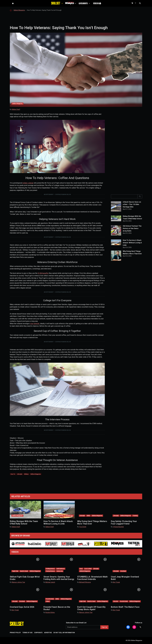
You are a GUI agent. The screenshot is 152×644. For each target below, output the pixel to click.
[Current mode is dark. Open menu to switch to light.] (134, 5)
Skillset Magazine (19, 15)
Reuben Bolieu (50, 612)
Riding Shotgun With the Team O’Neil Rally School (132, 222)
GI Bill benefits (43, 278)
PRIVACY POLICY (15, 633)
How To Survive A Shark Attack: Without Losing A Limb (132, 247)
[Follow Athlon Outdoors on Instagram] (134, 627)
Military (26, 479)
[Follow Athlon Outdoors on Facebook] (128, 627)
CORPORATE (38, 633)
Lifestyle (20, 479)
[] (140, 201)
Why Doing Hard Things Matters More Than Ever (132, 257)
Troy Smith (83, 527)
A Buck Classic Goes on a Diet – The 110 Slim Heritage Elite (132, 209)
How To (13, 479)
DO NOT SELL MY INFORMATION (64, 633)
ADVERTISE (48, 633)
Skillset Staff (16, 114)
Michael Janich (50, 582)
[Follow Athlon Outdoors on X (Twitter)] (140, 627)
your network (35, 328)
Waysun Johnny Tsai (18, 582)
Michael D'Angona (85, 582)
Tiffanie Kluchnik (118, 527)
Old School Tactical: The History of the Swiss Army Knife (132, 233)
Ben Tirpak (116, 582)
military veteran (28, 187)
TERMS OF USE (27, 633)
